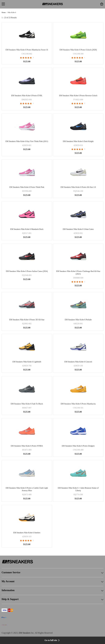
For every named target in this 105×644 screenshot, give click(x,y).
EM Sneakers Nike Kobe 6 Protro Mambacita (78, 404)
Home (4, 12)
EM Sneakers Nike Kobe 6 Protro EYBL (27, 96)
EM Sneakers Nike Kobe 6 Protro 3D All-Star (27, 320)
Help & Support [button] (52, 599)
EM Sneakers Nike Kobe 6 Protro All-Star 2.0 (78, 187)
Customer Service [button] (52, 573)
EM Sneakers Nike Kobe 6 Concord (78, 362)
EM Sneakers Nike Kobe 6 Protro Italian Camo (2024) (27, 271)
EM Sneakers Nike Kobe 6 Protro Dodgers (78, 446)
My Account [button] (52, 582)
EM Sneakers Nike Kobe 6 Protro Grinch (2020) (78, 50)
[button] (3, 4)
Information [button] (52, 591)
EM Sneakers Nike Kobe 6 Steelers (27, 533)
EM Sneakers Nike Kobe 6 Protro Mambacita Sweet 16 (27, 50)
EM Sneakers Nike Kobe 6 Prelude (78, 320)
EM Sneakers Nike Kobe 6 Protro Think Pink (27, 187)
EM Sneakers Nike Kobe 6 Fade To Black (27, 404)
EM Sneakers (25, 633)
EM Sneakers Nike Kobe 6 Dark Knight (78, 141)
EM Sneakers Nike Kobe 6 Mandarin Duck (27, 229)
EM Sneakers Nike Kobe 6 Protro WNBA (27, 446)
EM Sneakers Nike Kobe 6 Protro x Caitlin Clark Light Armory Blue (27, 489)
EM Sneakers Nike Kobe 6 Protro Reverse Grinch (78, 96)
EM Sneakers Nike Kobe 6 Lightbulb (27, 362)
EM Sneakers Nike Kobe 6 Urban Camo (78, 229)
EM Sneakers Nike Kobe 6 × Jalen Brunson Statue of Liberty (78, 489)
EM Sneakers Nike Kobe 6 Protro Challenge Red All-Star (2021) (78, 273)
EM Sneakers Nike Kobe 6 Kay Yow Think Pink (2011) (27, 141)
